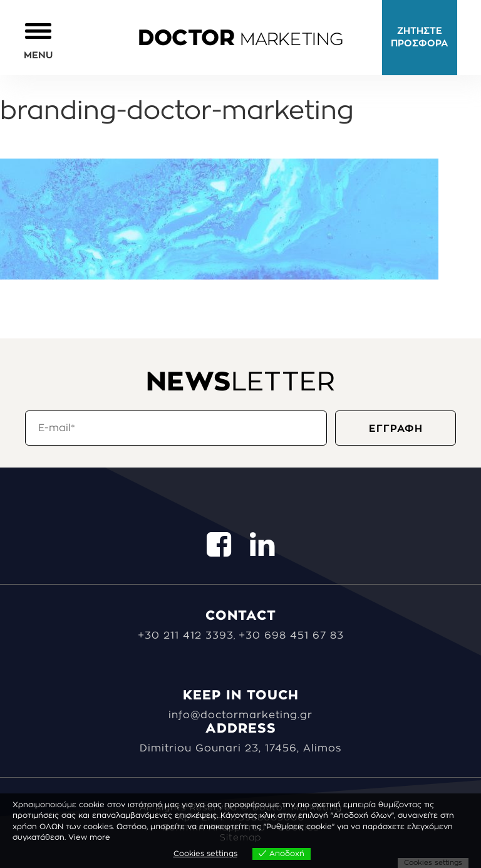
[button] (38, 40)
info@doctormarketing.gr (240, 715)
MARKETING (240, 39)
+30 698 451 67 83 (291, 635)
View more (89, 837)
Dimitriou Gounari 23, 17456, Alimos (240, 748)
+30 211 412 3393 (186, 635)
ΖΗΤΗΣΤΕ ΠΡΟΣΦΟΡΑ (420, 37)
